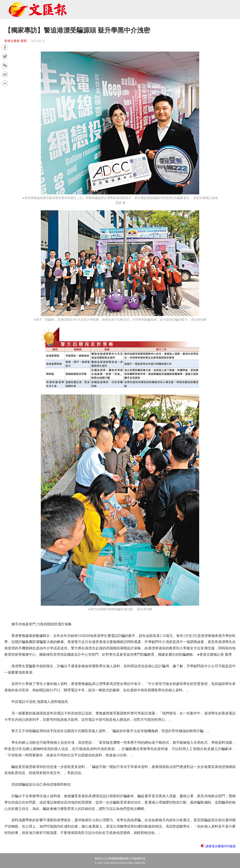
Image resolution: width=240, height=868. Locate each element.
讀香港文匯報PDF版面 (221, 846)
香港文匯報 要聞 (15, 41)
